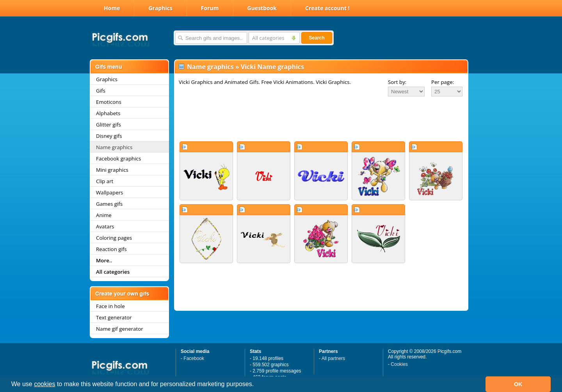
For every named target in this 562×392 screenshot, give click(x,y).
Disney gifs (109, 136)
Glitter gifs (108, 125)
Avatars (105, 226)
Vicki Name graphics (272, 67)
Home (112, 8)
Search (317, 38)
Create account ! (327, 8)
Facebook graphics (118, 159)
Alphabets (108, 113)
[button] (257, 385)
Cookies (399, 364)
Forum (210, 8)
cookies (44, 384)
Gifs (101, 91)
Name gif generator (120, 329)
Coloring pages (114, 238)
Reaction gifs (111, 249)
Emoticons (109, 102)
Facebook (194, 358)
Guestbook (262, 8)
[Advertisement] (321, 119)
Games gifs (109, 204)
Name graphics (114, 147)
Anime (104, 215)
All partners (333, 358)
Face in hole (110, 306)
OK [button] (518, 384)
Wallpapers (109, 192)
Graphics (160, 8)
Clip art (105, 181)
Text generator (114, 317)
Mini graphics (112, 170)
